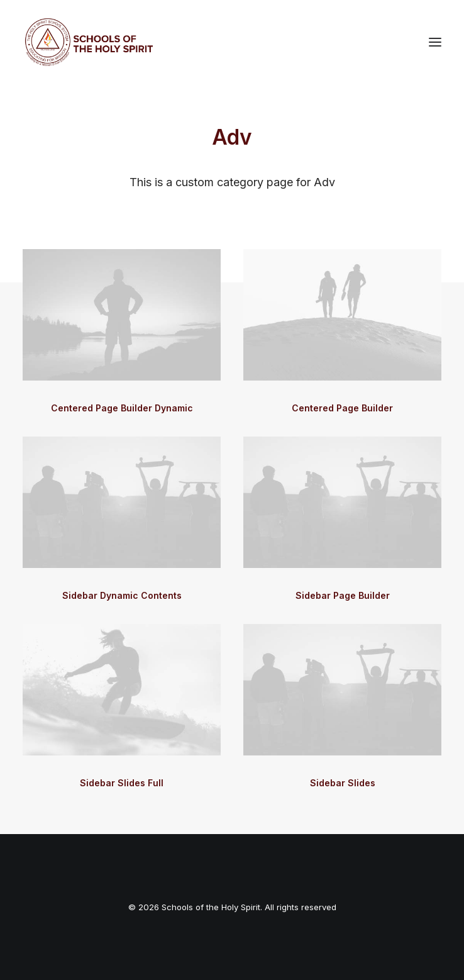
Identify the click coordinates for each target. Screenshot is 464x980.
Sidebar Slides (343, 783)
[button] (435, 42)
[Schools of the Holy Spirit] (89, 42)
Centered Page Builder (342, 408)
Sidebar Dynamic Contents (122, 595)
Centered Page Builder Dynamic (122, 408)
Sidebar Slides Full (122, 783)
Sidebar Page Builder (343, 595)
